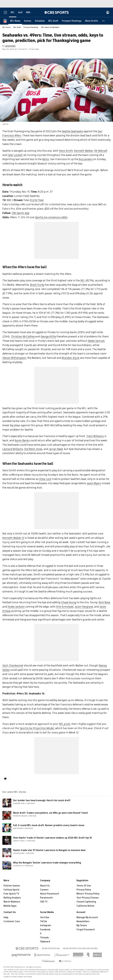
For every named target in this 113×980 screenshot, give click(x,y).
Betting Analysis (12, 898)
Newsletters (83, 921)
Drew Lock (45, 479)
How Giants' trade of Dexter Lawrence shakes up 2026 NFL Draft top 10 (52, 838)
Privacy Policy (84, 890)
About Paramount (50, 894)
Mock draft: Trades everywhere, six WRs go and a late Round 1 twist (51, 813)
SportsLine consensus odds (51, 217)
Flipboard (45, 942)
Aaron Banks (22, 440)
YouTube (45, 917)
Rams (46, 159)
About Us (45, 886)
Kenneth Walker (84, 151)
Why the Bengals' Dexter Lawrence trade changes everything (47, 863)
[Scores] (28, 21)
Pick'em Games (12, 886)
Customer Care (12, 921)
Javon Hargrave (84, 607)
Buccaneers (86, 159)
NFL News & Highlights (50, 27)
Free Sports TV (11, 894)
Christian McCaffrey (23, 337)
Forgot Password (86, 930)
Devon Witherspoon (15, 358)
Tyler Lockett (15, 155)
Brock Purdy (37, 285)
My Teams (82, 925)
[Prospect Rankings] (72, 21)
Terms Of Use (84, 886)
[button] (103, 21)
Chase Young (69, 602)
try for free (37, 200)
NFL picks (65, 724)
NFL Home (6, 27)
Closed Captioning (86, 902)
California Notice (85, 906)
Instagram (46, 925)
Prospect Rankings (31, 27)
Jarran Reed (56, 449)
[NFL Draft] (53, 21)
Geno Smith (66, 151)
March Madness (12, 902)
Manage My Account (87, 917)
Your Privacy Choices (88, 898)
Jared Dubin (10, 46)
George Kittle (48, 337)
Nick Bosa (104, 602)
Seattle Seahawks (72, 131)
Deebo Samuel (96, 341)
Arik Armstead (65, 607)
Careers (44, 890)
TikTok (43, 921)
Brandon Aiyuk (71, 358)
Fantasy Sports (12, 890)
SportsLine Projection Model (37, 728)
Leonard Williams (13, 449)
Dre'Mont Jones (33, 449)
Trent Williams (95, 436)
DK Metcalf (101, 151)
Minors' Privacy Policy (88, 894)
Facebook (45, 930)
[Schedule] (40, 21)
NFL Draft (17, 27)
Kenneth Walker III (13, 538)
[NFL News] (15, 21)
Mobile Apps (10, 906)
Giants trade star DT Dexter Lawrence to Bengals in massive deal (49, 850)
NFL (83, 281)
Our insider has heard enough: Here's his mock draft (42, 800)
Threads (44, 938)
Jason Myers (94, 483)
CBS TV (44, 902)
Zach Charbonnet (13, 666)
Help (6, 917)
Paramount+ (47, 898)
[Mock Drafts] (92, 21)
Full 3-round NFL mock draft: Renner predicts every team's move (49, 825)
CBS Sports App (20, 213)
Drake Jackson (16, 607)
